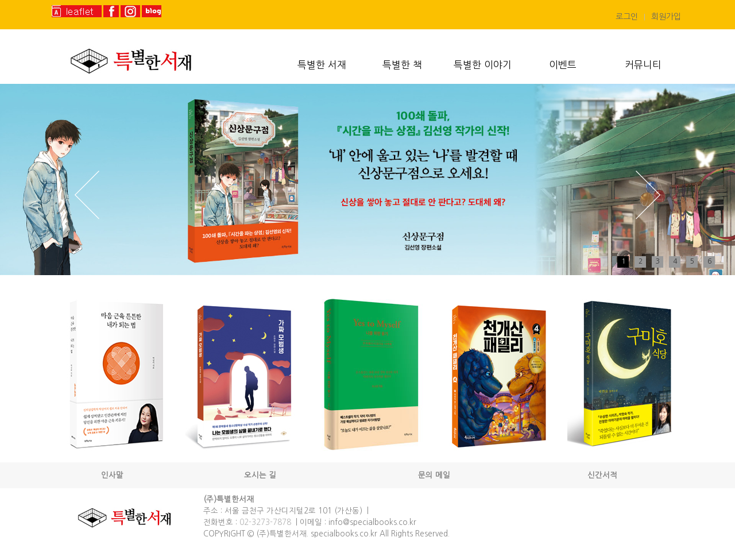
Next (648, 195)
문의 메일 (434, 475)
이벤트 (563, 65)
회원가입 (666, 17)
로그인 (627, 17)
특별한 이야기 (483, 65)
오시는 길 (260, 475)
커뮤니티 (643, 65)
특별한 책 (402, 65)
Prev (87, 195)
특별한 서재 (322, 65)
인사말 (112, 475)
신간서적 (602, 475)
